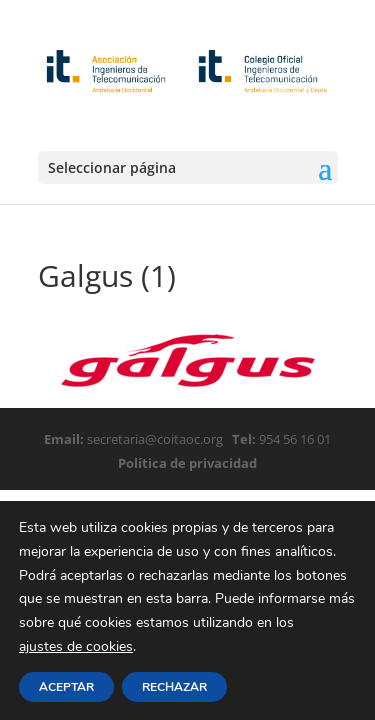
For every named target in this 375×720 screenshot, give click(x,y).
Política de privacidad (187, 463)
